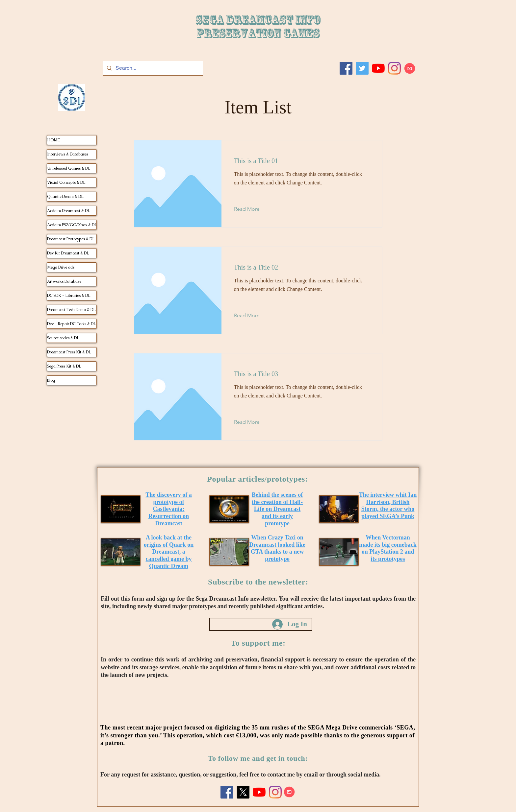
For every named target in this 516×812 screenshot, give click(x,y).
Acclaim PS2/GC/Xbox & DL (72, 225)
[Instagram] (394, 68)
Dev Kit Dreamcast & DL (68, 253)
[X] (243, 792)
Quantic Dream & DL (65, 197)
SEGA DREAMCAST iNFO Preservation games (258, 27)
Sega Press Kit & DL (64, 366)
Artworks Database (64, 281)
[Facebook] (346, 68)
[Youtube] (378, 68)
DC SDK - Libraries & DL (69, 296)
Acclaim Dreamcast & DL (69, 211)
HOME (53, 140)
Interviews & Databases (68, 154)
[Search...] (152, 68)
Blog (51, 380)
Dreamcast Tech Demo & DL (71, 310)
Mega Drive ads (61, 267)
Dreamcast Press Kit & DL (69, 352)
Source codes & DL (63, 338)
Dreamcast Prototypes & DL (71, 239)
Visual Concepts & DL (66, 182)
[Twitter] (362, 68)
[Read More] (252, 209)
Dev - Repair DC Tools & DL (72, 324)
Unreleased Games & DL (69, 168)
